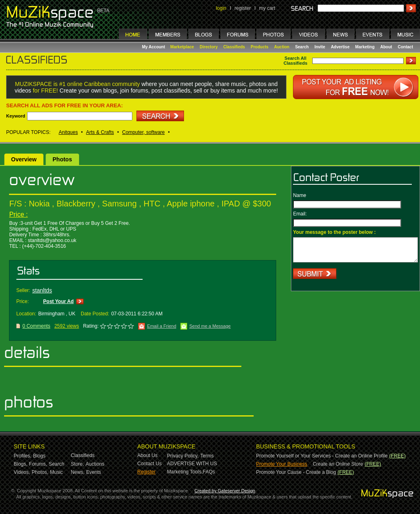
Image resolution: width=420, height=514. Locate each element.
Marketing (365, 47)
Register (146, 472)
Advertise (340, 47)
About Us (147, 455)
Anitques (68, 132)
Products (260, 47)
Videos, (22, 472)
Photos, (40, 472)
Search (302, 47)
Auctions (95, 464)
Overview (24, 159)
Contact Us (149, 464)
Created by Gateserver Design (225, 491)
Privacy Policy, (183, 456)
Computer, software (143, 132)
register (243, 8)
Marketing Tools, (185, 472)
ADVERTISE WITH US (192, 464)
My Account (154, 47)
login (221, 8)
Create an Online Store (338, 464)
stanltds (42, 290)
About (386, 47)
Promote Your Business (282, 464)
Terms (207, 456)
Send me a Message (210, 326)
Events (94, 472)
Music (56, 472)
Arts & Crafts (100, 132)
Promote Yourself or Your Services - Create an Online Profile (322, 456)
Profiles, (23, 456)
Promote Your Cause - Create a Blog (296, 472)
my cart (267, 8)
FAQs (209, 472)
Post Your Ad (58, 301)
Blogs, (21, 464)
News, (78, 472)
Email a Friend (162, 326)
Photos (62, 159)
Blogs (39, 456)
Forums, (38, 464)
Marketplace (182, 47)
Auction (282, 47)
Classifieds (234, 47)
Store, (77, 464)
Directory (209, 47)
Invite (320, 47)
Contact (405, 47)
